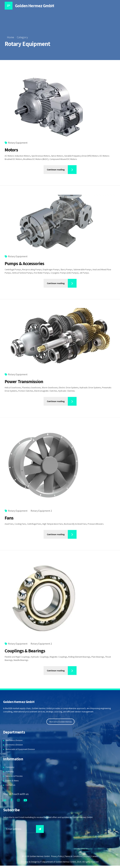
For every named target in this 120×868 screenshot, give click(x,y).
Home (11, 37)
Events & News (12, 781)
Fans (9, 521)
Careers (95, 856)
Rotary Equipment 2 (41, 514)
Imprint (87, 856)
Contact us (10, 785)
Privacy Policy (57, 856)
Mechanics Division (14, 740)
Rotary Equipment (18, 143)
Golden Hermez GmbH (35, 6)
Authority (10, 772)
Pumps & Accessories (24, 267)
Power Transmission (24, 385)
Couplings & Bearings (25, 654)
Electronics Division (14, 745)
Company (10, 767)
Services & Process (14, 776)
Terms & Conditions (73, 856)
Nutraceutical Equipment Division (20, 749)
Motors (11, 150)
